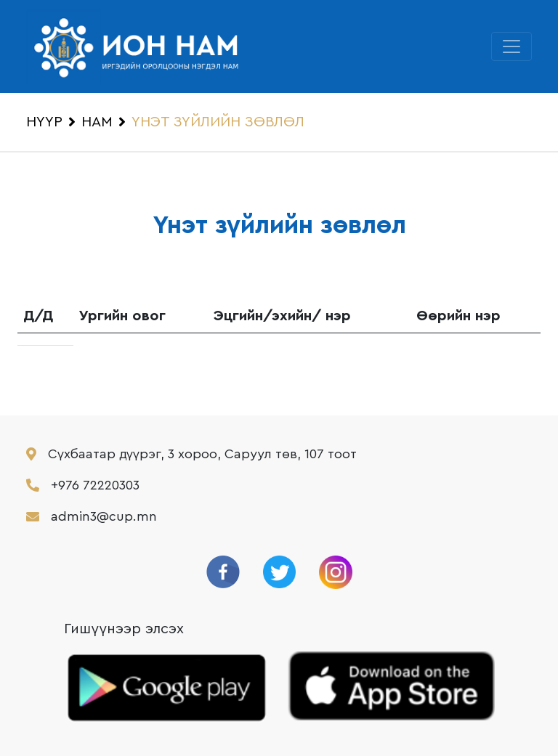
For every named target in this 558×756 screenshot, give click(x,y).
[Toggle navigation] (511, 46)
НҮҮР (44, 122)
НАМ (97, 122)
